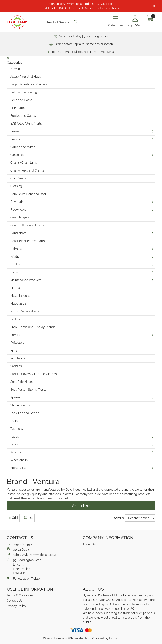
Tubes (15, 437)
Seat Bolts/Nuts (22, 382)
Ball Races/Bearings (24, 92)
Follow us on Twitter (24, 578)
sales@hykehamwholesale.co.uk (32, 555)
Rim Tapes (18, 358)
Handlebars (18, 233)
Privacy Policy (16, 606)
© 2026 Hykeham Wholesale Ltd (66, 638)
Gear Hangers (20, 217)
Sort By (119, 518)
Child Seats (18, 178)
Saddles (16, 366)
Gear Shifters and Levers (27, 225)
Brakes (15, 131)
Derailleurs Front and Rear (28, 194)
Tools (14, 421)
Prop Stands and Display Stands (33, 327)
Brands (15, 139)
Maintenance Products (26, 280)
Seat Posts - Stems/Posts (28, 390)
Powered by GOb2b (105, 638)
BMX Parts (18, 108)
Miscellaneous (20, 296)
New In (15, 69)
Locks (14, 272)
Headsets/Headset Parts (28, 241)
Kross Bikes (18, 468)
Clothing (16, 186)
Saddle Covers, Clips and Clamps (34, 374)
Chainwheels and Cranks (27, 170)
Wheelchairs (19, 460)
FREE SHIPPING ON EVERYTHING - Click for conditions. (81, 8)
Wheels (16, 452)
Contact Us (15, 601)
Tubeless (17, 429)
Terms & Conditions (20, 595)
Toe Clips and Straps (25, 413)
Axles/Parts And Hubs (26, 77)
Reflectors (17, 343)
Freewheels (18, 210)
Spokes (15, 397)
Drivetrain (17, 202)
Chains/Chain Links (24, 163)
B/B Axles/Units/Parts (26, 124)
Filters (81, 506)
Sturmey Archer (21, 405)
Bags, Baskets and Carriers (29, 84)
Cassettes (17, 155)
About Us (89, 544)
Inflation (16, 257)
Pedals (15, 319)
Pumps (15, 335)
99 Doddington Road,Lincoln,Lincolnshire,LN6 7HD (24, 566)
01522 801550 (19, 544)
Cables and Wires (23, 147)
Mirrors (15, 288)
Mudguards (18, 303)
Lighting (16, 264)
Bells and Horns (21, 100)
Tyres (14, 444)
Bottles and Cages (23, 116)
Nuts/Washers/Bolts (25, 311)
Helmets (16, 249)
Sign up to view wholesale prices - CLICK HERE (81, 4)
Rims (14, 350)
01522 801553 (19, 549)
